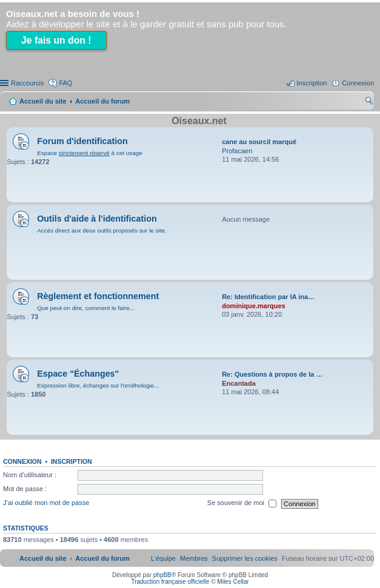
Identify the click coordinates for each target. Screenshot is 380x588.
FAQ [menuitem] (65, 83)
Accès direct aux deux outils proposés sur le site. (102, 230)
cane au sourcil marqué (259, 142)
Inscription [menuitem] (312, 83)
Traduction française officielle (170, 582)
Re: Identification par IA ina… (268, 297)
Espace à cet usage (89, 153)
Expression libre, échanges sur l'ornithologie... (98, 385)
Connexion (22, 461)
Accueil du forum (102, 101)
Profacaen (237, 151)
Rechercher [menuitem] (369, 102)
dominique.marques (254, 306)
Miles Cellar (233, 582)
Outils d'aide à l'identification (97, 219)
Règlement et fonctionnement (98, 296)
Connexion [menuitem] (358, 83)
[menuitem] (245, 558)
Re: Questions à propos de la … (272, 374)
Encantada (239, 383)
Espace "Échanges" (78, 374)
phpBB (162, 575)
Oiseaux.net (199, 121)
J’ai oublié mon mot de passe (46, 503)
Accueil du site (43, 101)
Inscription (72, 461)
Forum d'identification (82, 141)
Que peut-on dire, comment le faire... (86, 308)
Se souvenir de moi (242, 504)
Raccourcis (27, 83)
